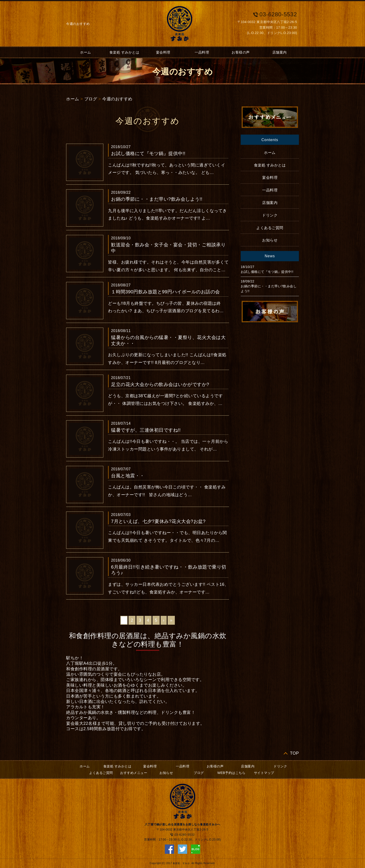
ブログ (91, 99)
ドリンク (270, 215)
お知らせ (270, 240)
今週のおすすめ (117, 99)
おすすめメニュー (134, 773)
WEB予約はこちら (231, 773)
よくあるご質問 (270, 228)
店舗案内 (280, 52)
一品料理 (202, 52)
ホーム (86, 52)
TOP (294, 753)
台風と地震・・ (128, 476)
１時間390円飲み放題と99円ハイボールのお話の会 (166, 292)
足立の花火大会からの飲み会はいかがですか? (160, 384)
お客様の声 (241, 52)
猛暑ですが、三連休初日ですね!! (146, 430)
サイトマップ (264, 773)
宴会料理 (163, 52)
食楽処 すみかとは (124, 52)
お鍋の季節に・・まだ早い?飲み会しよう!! (157, 199)
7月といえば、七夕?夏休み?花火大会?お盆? (158, 521)
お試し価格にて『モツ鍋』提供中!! (148, 153)
